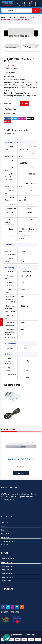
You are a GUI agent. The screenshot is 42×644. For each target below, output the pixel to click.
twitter (15, 119)
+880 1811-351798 (8, 577)
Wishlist (4, 526)
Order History (6, 537)
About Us (5, 523)
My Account (5, 534)
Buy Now (25, 103)
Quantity (7, 103)
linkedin (30, 119)
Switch (22, 17)
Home (3, 17)
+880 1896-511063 (8, 566)
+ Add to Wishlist (10, 109)
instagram (22, 119)
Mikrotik (30, 17)
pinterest (7, 121)
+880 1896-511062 (8, 562)
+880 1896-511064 (8, 570)
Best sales (5, 530)
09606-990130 (6, 581)
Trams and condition (8, 541)
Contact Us (5, 545)
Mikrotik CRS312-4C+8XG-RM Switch (21, 459)
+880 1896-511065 (8, 574)
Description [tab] (24, 130)
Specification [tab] (10, 130)
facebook (7, 119)
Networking (12, 17)
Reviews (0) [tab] (9, 134)
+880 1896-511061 (8, 559)
